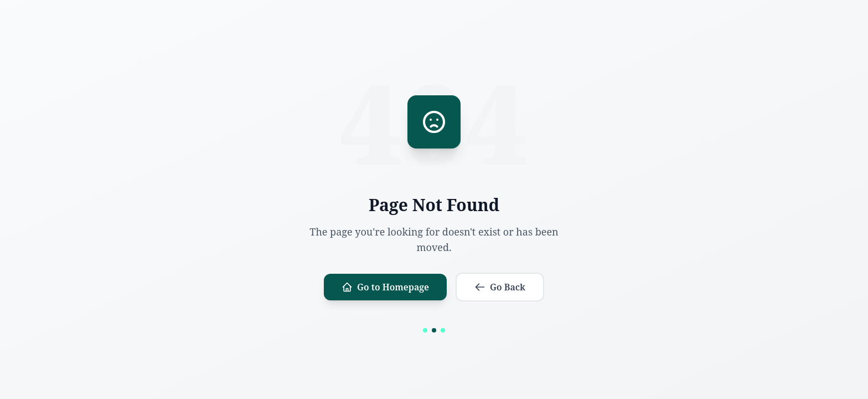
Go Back (500, 287)
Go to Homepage (385, 287)
